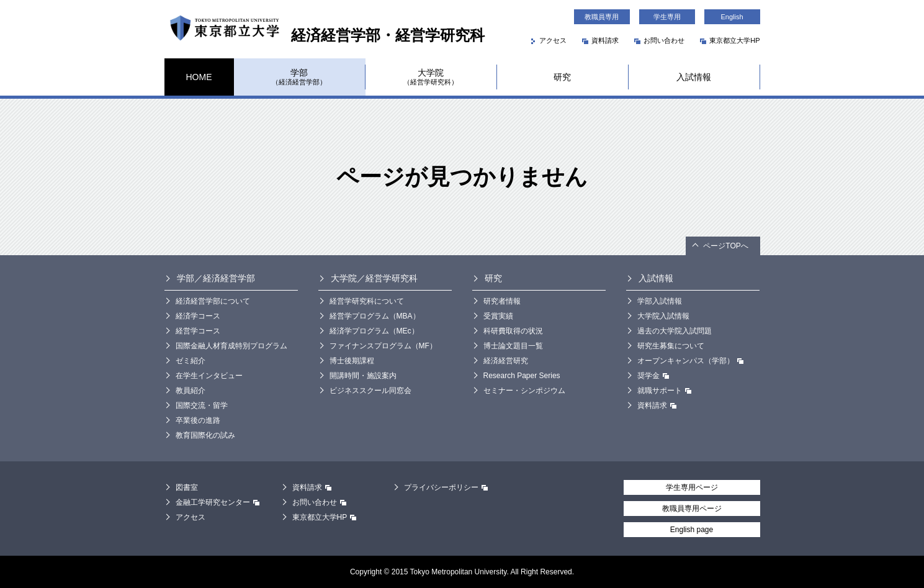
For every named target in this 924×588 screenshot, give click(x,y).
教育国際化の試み (205, 435)
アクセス (549, 40)
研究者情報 (502, 301)
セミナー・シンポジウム (524, 391)
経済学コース (198, 316)
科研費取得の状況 (513, 331)
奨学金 (653, 377)
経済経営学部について (213, 301)
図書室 (187, 487)
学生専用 (667, 17)
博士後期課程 (352, 361)
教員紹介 (191, 391)
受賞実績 (498, 316)
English (732, 17)
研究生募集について (671, 346)
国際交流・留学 (202, 405)
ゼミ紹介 (191, 361)
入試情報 (694, 77)
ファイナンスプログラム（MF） (383, 346)
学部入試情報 (660, 301)
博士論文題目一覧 (513, 346)
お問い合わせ (659, 40)
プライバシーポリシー (446, 489)
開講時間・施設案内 (363, 376)
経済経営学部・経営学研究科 (325, 35)
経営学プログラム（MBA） (375, 316)
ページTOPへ (725, 246)
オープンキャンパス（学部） (690, 362)
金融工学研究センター (218, 504)
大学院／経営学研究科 (374, 278)
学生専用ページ (692, 487)
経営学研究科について (367, 301)
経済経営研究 (506, 361)
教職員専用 (602, 17)
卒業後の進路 (198, 420)
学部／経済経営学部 (216, 278)
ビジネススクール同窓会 (370, 391)
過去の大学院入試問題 (675, 331)
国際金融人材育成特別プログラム (231, 346)
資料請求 (600, 40)
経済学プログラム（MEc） (374, 331)
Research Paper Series (522, 376)
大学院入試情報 (663, 316)
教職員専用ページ (692, 509)
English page (692, 530)
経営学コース (198, 331)
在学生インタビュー (209, 376)
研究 (562, 77)
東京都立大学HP (730, 40)
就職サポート (664, 392)
